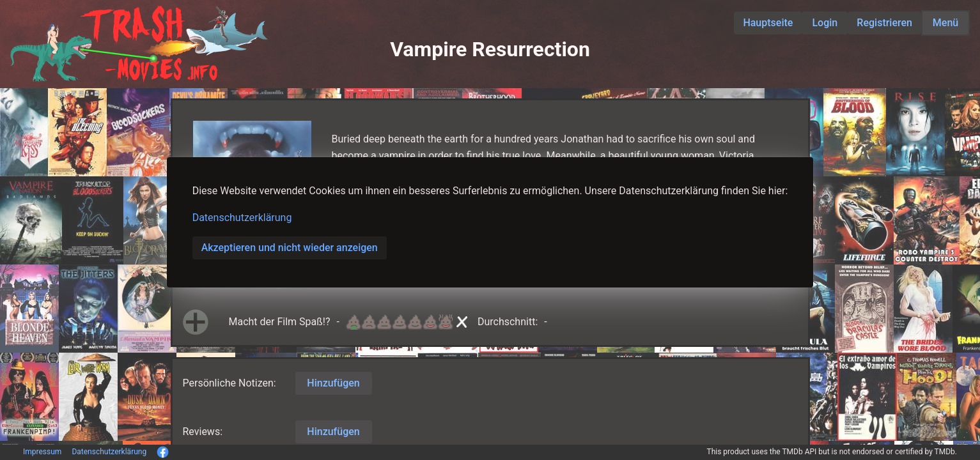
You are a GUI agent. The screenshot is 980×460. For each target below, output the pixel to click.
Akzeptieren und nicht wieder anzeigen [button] (290, 248)
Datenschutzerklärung (242, 218)
